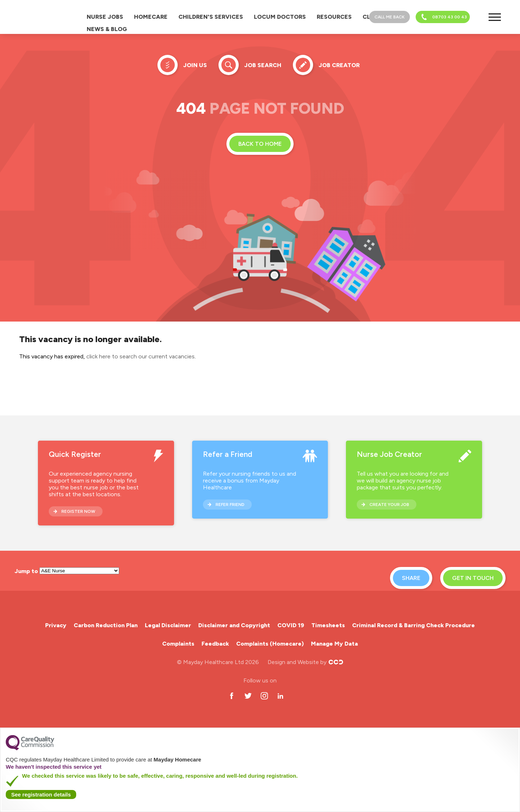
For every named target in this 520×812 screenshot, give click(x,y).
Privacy (56, 625)
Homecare (151, 17)
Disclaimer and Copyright (234, 625)
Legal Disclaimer (168, 625)
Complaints (178, 644)
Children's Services (211, 17)
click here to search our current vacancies (140, 356)
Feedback (215, 644)
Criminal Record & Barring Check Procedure (413, 625)
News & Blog (107, 29)
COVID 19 (291, 625)
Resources (334, 17)
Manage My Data (334, 644)
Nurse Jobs (105, 17)
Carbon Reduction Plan (106, 625)
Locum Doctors (280, 17)
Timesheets (328, 625)
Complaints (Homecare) (270, 644)
